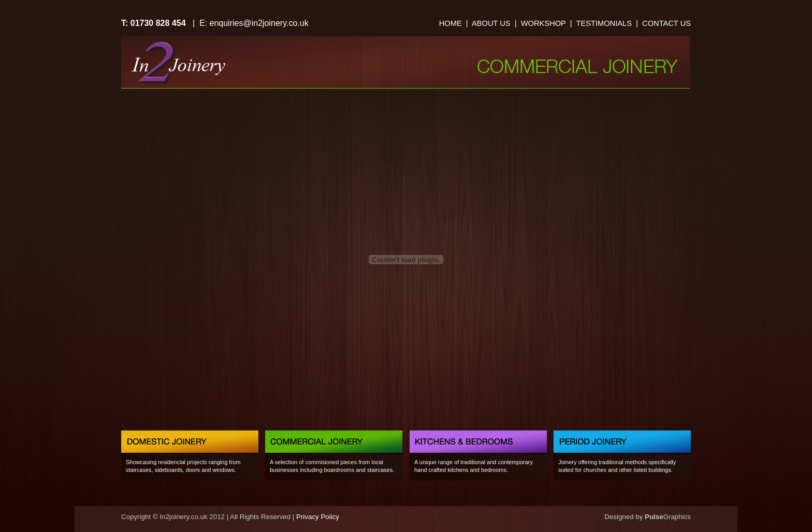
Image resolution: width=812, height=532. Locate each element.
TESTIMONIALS (603, 23)
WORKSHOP (543, 23)
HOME (451, 23)
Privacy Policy (318, 517)
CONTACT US (666, 23)
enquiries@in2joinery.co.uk (259, 23)
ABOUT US (491, 23)
